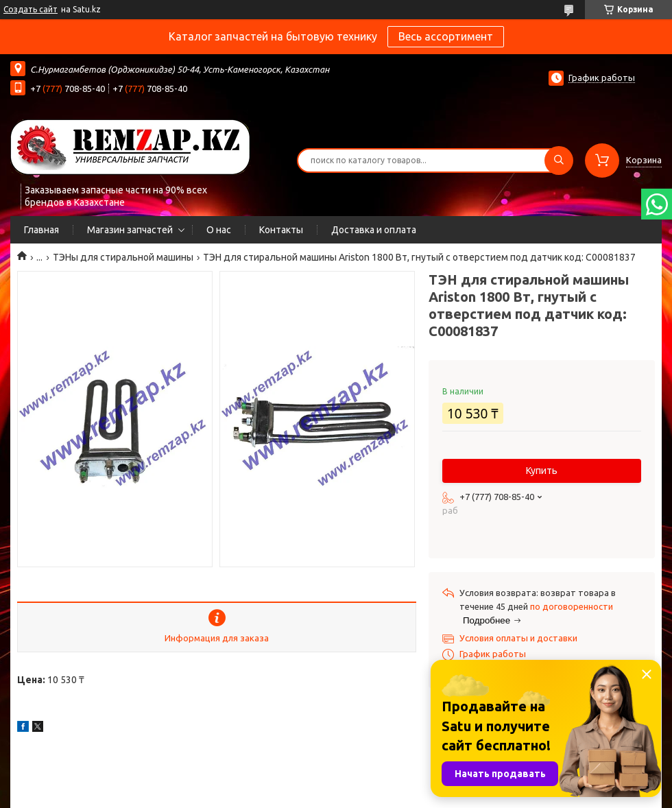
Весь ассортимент (446, 36)
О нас (219, 230)
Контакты (281, 230)
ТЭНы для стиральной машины (123, 257)
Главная (41, 230)
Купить (542, 471)
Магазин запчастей (130, 230)
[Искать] (559, 161)
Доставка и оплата (374, 230)
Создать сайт (31, 9)
